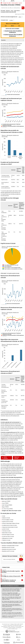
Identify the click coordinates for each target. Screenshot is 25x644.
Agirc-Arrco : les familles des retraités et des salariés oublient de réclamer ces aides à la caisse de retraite (11, 598)
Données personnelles (17, 625)
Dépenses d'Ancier (19, 458)
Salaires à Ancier (6, 518)
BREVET (13, 26)
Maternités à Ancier (7, 533)
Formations (6, 567)
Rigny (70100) (5, 507)
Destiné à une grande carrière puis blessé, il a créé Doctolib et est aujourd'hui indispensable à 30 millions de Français (12, 610)
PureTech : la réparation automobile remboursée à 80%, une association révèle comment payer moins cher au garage (11, 594)
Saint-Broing (17, 11)
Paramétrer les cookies (6, 626)
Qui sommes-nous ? (6, 624)
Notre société (17, 624)
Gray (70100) (5, 503)
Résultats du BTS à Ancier (8, 551)
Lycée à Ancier (6, 529)
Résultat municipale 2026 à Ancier (10, 546)
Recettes (3, 40)
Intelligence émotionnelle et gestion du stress (11, 571)
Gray (12, 11)
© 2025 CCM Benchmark (13, 629)
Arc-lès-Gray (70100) (7, 509)
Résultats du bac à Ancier (8, 547)
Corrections (6, 628)
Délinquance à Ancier (7, 538)
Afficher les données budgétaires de (9, 17)
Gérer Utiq (13, 626)
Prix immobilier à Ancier (8, 520)
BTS (19, 26)
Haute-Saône (15, 3)
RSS (23, 626)
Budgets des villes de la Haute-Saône (12, 511)
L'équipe (12, 624)
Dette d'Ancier (5, 458)
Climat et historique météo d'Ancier (11, 523)
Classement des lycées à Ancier (10, 527)
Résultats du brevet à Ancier (9, 549)
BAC (6, 26)
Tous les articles (18, 626)
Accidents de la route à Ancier (9, 525)
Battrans (8, 11)
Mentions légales (12, 628)
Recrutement (10, 625)
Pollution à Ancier (6, 540)
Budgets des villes (7, 3)
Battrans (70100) (6, 501)
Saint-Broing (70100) (7, 505)
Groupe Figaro (19, 628)
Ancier (20, 3)
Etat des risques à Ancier (8, 535)
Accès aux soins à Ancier (8, 536)
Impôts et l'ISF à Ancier (8, 522)
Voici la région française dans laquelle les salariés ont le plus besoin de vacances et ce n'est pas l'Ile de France (12, 605)
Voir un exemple (20, 562)
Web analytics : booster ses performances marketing (9, 580)
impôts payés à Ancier (14, 273)
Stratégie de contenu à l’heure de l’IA (11, 576)
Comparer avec (4, 20)
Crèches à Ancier (6, 531)
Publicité (21, 624)
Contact (5, 625)
